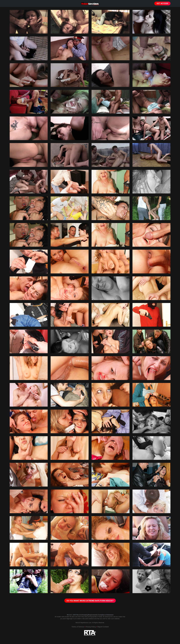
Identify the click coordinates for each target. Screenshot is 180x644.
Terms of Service (78, 627)
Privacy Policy (91, 627)
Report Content (103, 627)
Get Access (162, 3)
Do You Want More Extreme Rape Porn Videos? (90, 601)
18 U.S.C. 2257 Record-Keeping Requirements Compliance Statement (90, 615)
